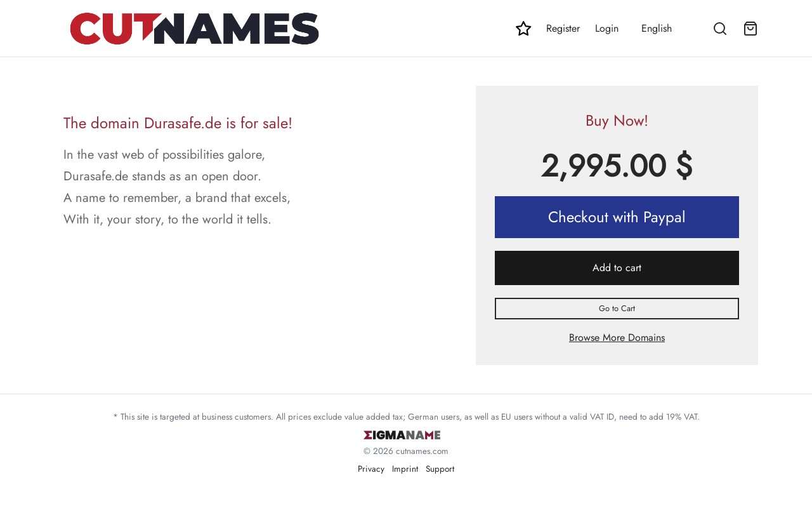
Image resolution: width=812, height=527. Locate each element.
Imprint (405, 469)
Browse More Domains (617, 337)
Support (440, 469)
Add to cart (617, 268)
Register (563, 28)
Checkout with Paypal (617, 217)
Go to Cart (617, 308)
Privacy (371, 469)
